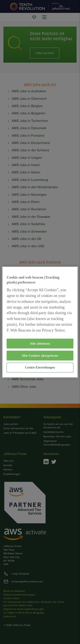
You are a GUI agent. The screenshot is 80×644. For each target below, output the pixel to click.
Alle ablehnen (40, 344)
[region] (40, 322)
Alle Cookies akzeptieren (40, 356)
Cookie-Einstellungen (40, 367)
